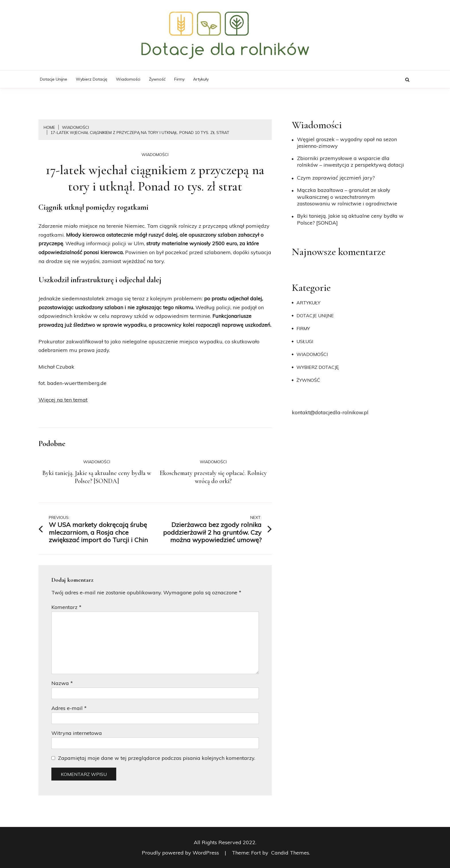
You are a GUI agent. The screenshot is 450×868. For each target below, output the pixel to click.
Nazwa (62, 683)
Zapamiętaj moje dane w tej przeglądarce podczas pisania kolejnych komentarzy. (157, 758)
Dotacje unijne (54, 79)
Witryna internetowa (77, 733)
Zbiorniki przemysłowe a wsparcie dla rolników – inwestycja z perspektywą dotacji (351, 161)
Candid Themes (290, 853)
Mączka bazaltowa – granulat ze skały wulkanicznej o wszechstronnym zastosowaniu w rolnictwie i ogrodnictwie (347, 197)
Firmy (179, 79)
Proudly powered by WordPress (181, 853)
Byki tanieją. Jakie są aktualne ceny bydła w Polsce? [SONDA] (97, 477)
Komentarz (66, 607)
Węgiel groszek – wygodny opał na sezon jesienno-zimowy (347, 143)
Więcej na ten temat (63, 400)
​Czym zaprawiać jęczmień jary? (336, 178)
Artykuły (201, 79)
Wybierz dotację (92, 79)
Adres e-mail (69, 708)
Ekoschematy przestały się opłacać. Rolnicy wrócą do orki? (213, 477)
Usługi (305, 341)
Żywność (157, 79)
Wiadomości (128, 79)
